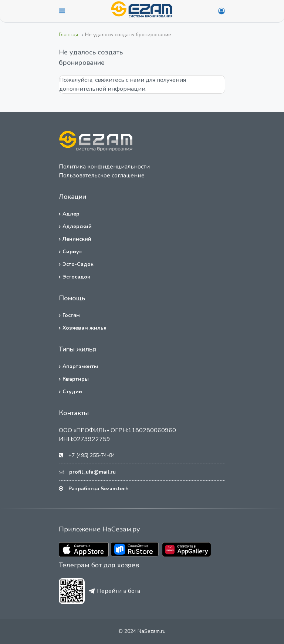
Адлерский (77, 226)
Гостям (71, 315)
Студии (72, 392)
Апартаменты (80, 366)
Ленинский (77, 239)
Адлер (71, 214)
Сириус (72, 252)
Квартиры (76, 379)
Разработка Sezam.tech (99, 489)
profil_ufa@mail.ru (92, 472)
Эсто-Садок (78, 264)
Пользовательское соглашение (102, 176)
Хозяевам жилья (84, 328)
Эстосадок (76, 277)
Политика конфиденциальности (104, 167)
